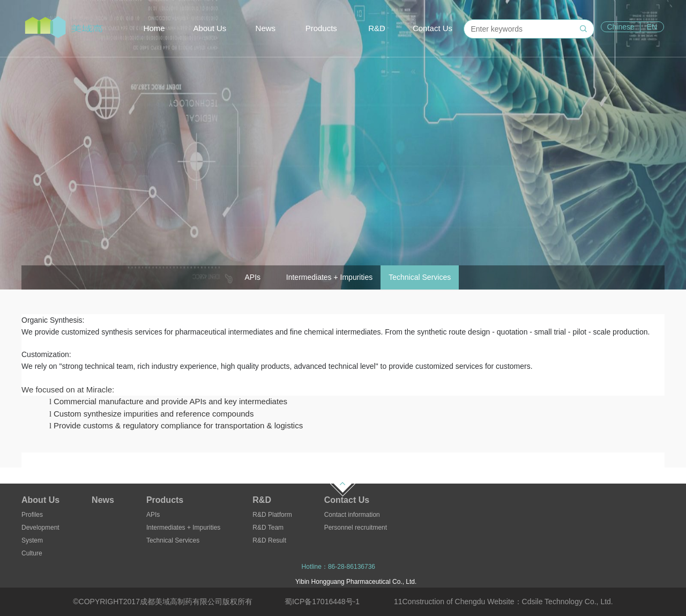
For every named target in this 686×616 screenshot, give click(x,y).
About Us (210, 28)
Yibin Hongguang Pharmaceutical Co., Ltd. (356, 582)
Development (40, 528)
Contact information (352, 515)
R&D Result (269, 540)
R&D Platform (272, 515)
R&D (377, 28)
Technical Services (173, 540)
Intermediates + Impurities (183, 528)
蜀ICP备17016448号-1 (322, 602)
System (32, 540)
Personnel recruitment (356, 528)
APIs (153, 515)
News (266, 28)
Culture (32, 553)
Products (321, 28)
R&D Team (268, 528)
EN (652, 27)
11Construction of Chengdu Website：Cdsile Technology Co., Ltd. (504, 602)
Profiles (32, 515)
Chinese (620, 27)
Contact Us (433, 28)
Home (154, 28)
